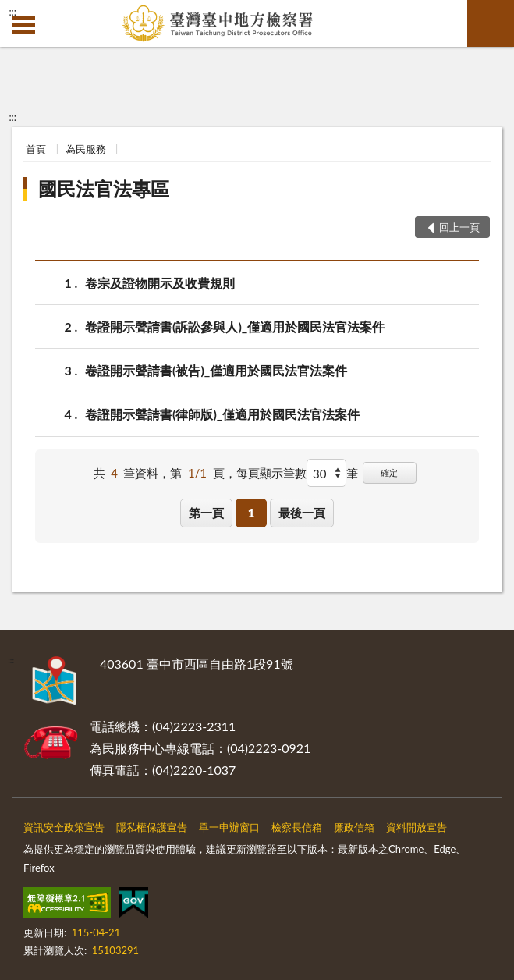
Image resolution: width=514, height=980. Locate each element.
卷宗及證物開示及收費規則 (160, 283)
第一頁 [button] (206, 513)
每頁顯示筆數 (271, 473)
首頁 (36, 149)
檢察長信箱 (297, 827)
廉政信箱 (354, 827)
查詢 (491, 23)
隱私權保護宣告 (152, 827)
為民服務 (86, 149)
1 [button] (252, 513)
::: (12, 12)
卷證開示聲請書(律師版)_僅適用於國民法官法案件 (222, 414)
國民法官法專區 (104, 188)
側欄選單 (23, 25)
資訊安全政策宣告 (64, 827)
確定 (389, 472)
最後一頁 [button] (302, 513)
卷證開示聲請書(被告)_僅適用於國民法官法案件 (216, 370)
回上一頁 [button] (459, 227)
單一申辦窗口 (229, 827)
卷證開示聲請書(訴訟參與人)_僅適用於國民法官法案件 (235, 327)
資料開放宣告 (417, 827)
